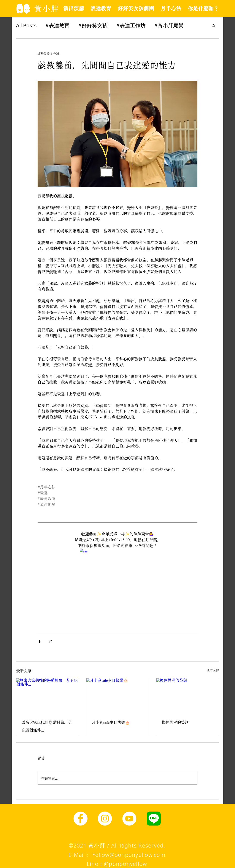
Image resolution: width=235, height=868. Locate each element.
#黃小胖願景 (169, 25)
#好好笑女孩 (93, 25)
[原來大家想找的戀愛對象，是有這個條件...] (47, 696)
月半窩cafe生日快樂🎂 (111, 722)
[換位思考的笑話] (188, 696)
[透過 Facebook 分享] (40, 641)
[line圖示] (154, 819)
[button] (214, 25)
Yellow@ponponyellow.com (129, 855)
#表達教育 (57, 25)
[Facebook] (80, 819)
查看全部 (213, 670)
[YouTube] (129, 819)
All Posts (26, 25)
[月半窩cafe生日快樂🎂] (118, 696)
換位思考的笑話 (175, 722)
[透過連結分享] (50, 641)
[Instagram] (105, 819)
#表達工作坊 (131, 25)
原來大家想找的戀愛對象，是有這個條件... (47, 726)
